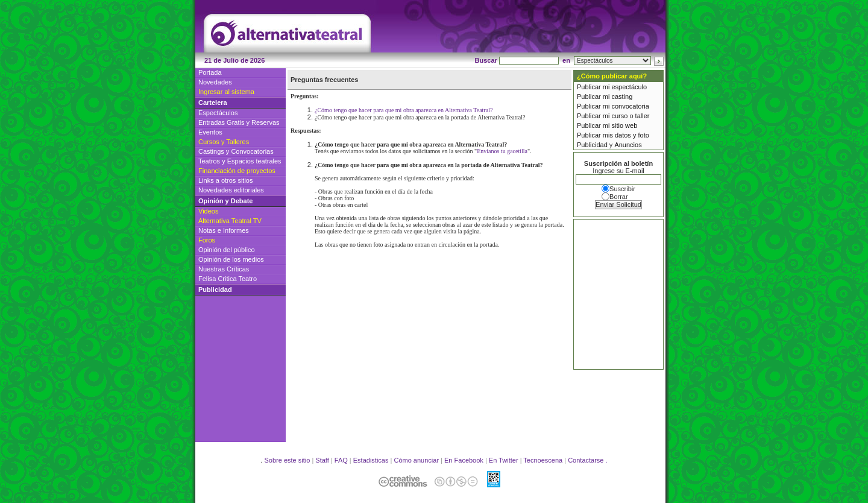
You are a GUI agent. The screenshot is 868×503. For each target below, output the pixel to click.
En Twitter (504, 460)
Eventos (210, 132)
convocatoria (630, 106)
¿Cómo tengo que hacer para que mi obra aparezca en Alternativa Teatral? (404, 110)
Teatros (209, 161)
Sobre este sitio (288, 460)
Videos (208, 211)
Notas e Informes (224, 230)
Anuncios (628, 145)
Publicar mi (594, 87)
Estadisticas (371, 460)
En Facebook (464, 460)
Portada (210, 72)
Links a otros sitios (225, 180)
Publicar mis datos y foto (613, 135)
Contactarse (586, 460)
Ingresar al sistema (226, 92)
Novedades (215, 82)
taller (643, 116)
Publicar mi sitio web (607, 125)
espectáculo (629, 87)
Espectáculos (218, 113)
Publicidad (592, 145)
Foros (207, 240)
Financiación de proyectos (237, 171)
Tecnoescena (543, 460)
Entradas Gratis (221, 122)
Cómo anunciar (416, 460)
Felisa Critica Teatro (228, 279)
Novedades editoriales (231, 190)
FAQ (341, 460)
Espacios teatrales (254, 161)
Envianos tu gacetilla (502, 151)
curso (619, 116)
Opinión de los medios (231, 259)
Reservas (265, 122)
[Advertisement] (518, 31)
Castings (211, 151)
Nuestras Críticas (224, 269)
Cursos (209, 142)
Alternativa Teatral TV (230, 221)
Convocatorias (252, 151)
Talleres (237, 142)
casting (622, 96)
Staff (322, 460)
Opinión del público (227, 250)
